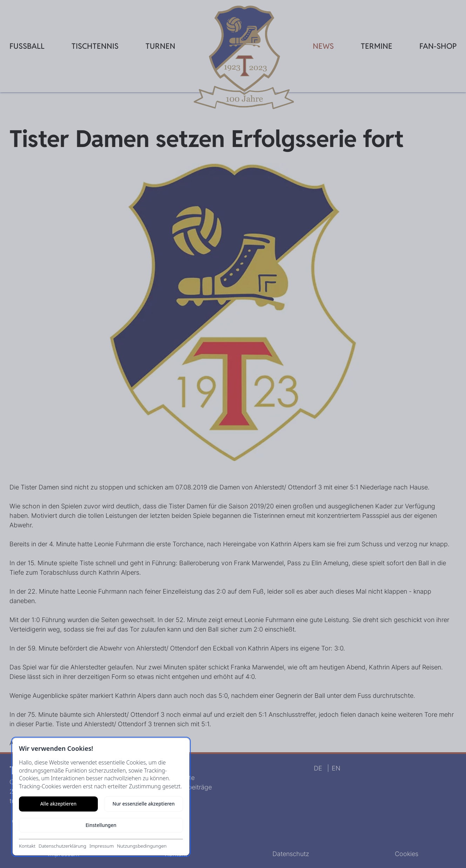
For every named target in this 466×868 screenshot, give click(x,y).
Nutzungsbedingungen (142, 846)
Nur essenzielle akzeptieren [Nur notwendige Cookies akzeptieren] (144, 804)
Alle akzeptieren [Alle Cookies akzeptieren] (58, 804)
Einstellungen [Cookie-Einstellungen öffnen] (101, 825)
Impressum (102, 846)
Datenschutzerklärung (62, 846)
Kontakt (27, 846)
